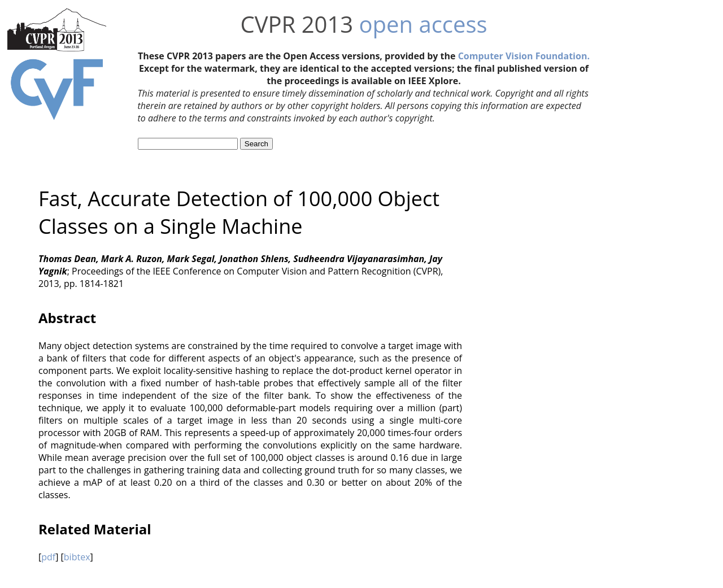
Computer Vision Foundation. (524, 56)
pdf (48, 557)
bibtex (77, 557)
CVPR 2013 (297, 24)
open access (423, 24)
